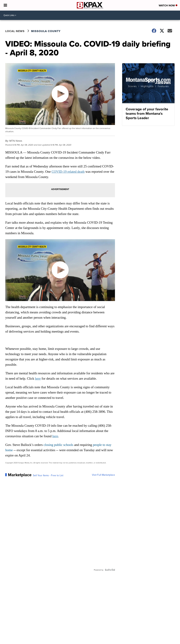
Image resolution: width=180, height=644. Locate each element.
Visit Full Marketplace (103, 475)
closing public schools (58, 445)
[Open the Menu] (5, 5)
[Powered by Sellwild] (110, 570)
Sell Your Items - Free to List (48, 475)
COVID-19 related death (68, 172)
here (38, 378)
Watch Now (168, 5)
